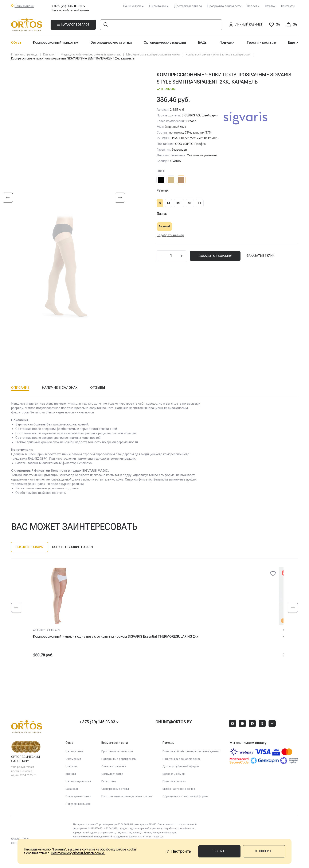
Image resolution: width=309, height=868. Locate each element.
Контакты (288, 6)
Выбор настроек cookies (179, 789)
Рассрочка (109, 781)
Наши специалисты (78, 781)
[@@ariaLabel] (273, 574)
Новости (253, 6)
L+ (200, 203)
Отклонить (264, 851)
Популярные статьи (78, 796)
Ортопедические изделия (165, 43)
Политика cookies (174, 781)
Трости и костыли (261, 43)
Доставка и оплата (188, 6)
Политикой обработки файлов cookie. (78, 853)
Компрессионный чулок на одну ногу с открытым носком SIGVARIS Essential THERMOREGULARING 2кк (116, 636)
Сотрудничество (112, 774)
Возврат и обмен (174, 774)
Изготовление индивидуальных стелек (127, 796)
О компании (73, 759)
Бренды (71, 774)
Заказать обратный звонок (70, 10)
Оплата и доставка (114, 766)
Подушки (227, 43)
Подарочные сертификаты (119, 759)
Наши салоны (74, 751)
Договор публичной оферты (181, 766)
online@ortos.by (174, 722)
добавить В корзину (215, 256)
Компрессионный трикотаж (56, 43)
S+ (190, 203)
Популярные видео (78, 804)
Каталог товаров (73, 25)
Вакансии (72, 789)
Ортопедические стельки (111, 43)
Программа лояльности (224, 6)
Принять (220, 851)
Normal (164, 226)
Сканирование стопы (115, 789)
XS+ (179, 203)
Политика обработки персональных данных (191, 751)
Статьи (270, 6)
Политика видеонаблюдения (181, 759)
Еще (292, 43)
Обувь (16, 43)
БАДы (203, 43)
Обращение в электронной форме (185, 796)
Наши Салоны (24, 6)
